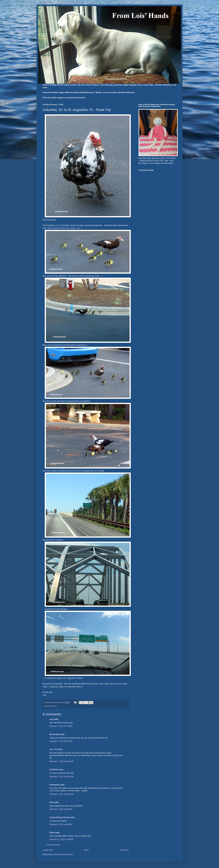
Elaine (52, 833)
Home (86, 850)
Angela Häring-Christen (60, 817)
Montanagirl (55, 734)
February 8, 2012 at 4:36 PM (61, 824)
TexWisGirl (54, 770)
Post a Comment (53, 845)
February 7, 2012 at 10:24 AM (61, 777)
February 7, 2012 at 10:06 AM (61, 761)
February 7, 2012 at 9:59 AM (61, 741)
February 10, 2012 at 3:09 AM (61, 839)
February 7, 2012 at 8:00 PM (61, 809)
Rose (52, 802)
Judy (52, 719)
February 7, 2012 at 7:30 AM (61, 726)
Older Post (124, 850)
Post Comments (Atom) (63, 854)
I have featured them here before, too (63, 228)
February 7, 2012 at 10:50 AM (61, 794)
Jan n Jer (53, 749)
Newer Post (48, 850)
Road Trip (53, 706)
